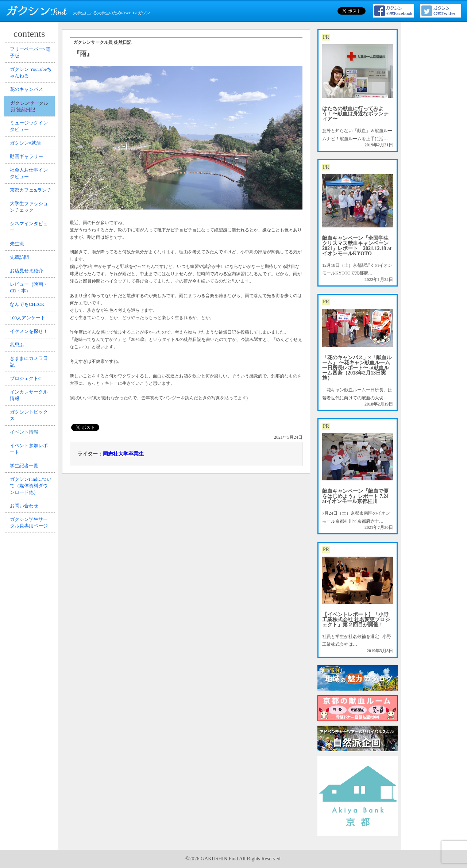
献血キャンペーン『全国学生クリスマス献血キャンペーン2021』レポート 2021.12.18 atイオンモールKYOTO (357, 246)
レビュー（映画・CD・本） (30, 338)
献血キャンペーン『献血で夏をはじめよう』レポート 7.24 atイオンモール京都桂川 (355, 496)
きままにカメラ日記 (30, 427)
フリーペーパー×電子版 (32, 54)
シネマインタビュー (30, 265)
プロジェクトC (27, 447)
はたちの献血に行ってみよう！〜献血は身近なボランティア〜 (355, 114)
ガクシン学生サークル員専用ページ (30, 615)
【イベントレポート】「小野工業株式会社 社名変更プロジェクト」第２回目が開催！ (356, 620)
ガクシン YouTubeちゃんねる (30, 77)
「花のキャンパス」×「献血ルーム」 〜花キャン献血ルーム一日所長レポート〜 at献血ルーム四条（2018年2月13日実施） (357, 368)
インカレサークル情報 (30, 467)
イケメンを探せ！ (30, 391)
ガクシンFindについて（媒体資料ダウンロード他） (30, 572)
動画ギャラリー (28, 176)
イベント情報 (26, 510)
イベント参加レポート (30, 530)
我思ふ (19, 407)
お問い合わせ (26, 596)
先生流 (19, 285)
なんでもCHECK (29, 358)
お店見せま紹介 (28, 318)
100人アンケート (29, 375)
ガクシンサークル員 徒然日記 (30, 117)
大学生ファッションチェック (30, 242)
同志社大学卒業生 (123, 454)
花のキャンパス (28, 97)
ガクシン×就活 (27, 160)
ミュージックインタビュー (30, 140)
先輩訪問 (22, 302)
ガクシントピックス (30, 490)
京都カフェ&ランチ (30, 219)
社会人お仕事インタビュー (30, 196)
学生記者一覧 (26, 549)
